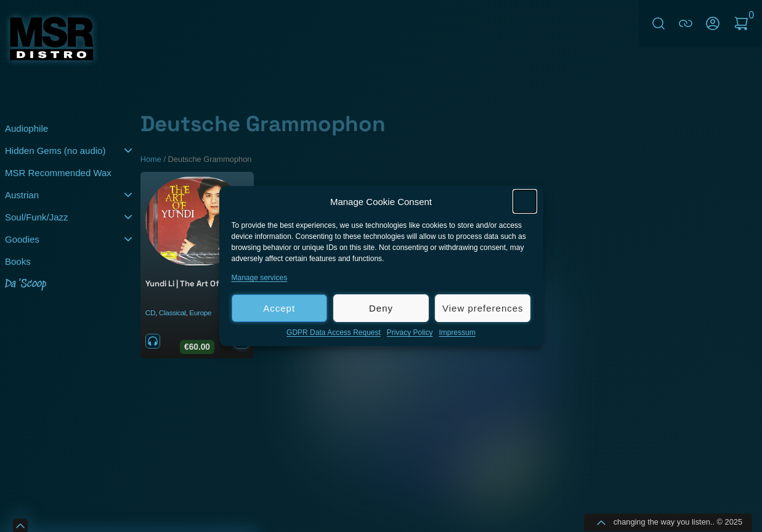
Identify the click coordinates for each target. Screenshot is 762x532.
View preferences (483, 310)
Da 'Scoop (26, 284)
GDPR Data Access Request (334, 334)
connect (686, 23)
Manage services (260, 280)
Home (151, 159)
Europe (200, 313)
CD (150, 313)
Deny (381, 310)
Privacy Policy (410, 334)
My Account (713, 23)
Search (659, 23)
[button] (525, 203)
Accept (279, 310)
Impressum (457, 334)
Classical (172, 313)
